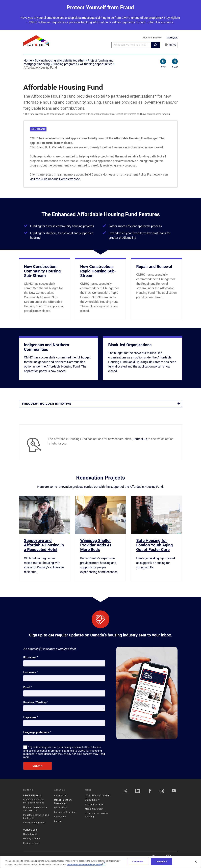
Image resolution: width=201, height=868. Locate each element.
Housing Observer (94, 804)
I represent (31, 717)
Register (158, 38)
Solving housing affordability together (60, 60)
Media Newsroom (94, 809)
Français (172, 38)
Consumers (30, 830)
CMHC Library (92, 800)
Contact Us (60, 817)
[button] (156, 45)
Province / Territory (36, 702)
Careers (58, 821)
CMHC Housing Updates (98, 795)
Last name (31, 672)
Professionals (32, 795)
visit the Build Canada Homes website (55, 179)
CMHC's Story (61, 795)
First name (31, 657)
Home (28, 60)
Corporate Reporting (65, 812)
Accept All (162, 862)
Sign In (147, 38)
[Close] (196, 862)
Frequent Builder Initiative (47, 404)
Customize (138, 862)
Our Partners (61, 808)
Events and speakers (34, 823)
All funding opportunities (96, 64)
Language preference (37, 732)
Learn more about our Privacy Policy (86, 865)
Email (28, 687)
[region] (100, 862)
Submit (38, 766)
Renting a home (32, 843)
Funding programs (65, 64)
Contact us (140, 439)
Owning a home (32, 839)
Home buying (30, 834)
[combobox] (131, 45)
